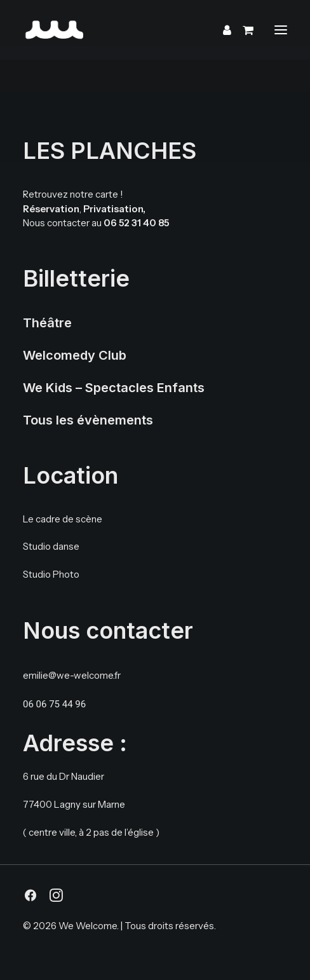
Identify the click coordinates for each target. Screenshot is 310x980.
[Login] (221, 30)
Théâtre (47, 323)
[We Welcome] (131, 30)
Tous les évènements (88, 420)
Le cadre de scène (63, 519)
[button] (281, 30)
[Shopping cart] (242, 30)
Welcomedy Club (75, 355)
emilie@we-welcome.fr (72, 675)
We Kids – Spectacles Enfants (114, 388)
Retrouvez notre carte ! (73, 194)
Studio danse (51, 546)
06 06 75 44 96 (54, 704)
